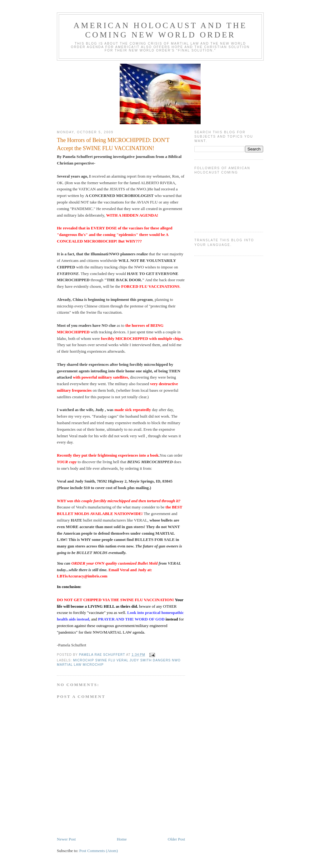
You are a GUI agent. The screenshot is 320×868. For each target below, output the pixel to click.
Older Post (176, 839)
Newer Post (66, 839)
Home (122, 839)
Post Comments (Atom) (99, 851)
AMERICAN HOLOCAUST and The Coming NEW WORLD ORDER (160, 30)
